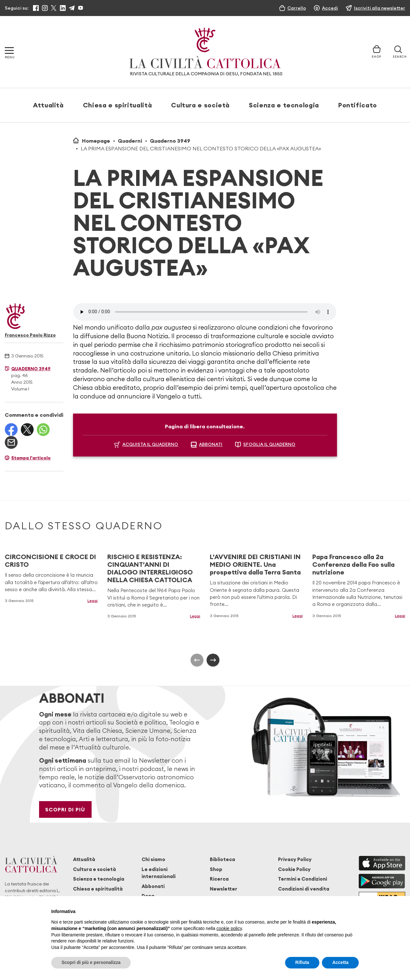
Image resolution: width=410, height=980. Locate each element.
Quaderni (130, 141)
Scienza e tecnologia (284, 105)
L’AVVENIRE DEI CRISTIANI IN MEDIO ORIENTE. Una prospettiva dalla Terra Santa (255, 564)
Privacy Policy (295, 859)
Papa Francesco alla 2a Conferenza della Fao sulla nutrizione (353, 564)
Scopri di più (65, 809)
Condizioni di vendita (304, 889)
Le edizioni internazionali (159, 873)
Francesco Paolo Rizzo (30, 335)
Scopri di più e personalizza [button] (91, 962)
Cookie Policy (294, 869)
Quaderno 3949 (170, 141)
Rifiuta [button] (302, 962)
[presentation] (197, 660)
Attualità (48, 105)
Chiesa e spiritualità (117, 105)
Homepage (96, 141)
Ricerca (219, 879)
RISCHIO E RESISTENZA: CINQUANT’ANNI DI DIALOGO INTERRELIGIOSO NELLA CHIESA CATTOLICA (150, 568)
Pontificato (358, 105)
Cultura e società (200, 105)
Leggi (93, 601)
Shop (216, 869)
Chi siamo (153, 859)
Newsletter (224, 889)
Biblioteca (222, 859)
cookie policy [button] (229, 928)
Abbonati (153, 886)
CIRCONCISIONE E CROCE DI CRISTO (50, 561)
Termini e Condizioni (303, 879)
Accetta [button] (340, 962)
